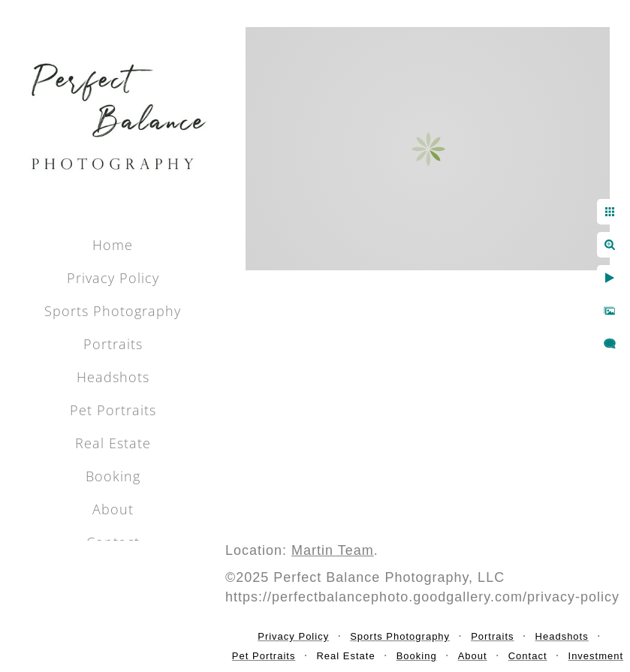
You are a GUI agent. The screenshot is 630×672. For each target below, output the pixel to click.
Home (113, 245)
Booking (113, 476)
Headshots (113, 377)
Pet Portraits (113, 410)
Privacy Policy (113, 278)
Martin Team (333, 550)
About (113, 509)
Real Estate (113, 443)
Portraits (113, 344)
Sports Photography (113, 311)
